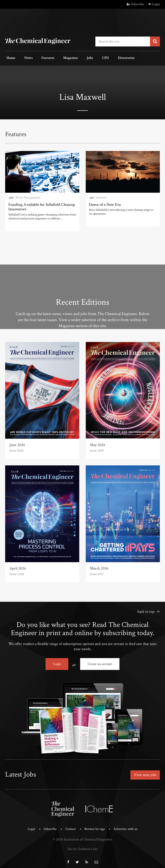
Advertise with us (127, 826)
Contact (70, 826)
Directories (110, 58)
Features (42, 58)
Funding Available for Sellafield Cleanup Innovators (40, 205)
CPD (92, 58)
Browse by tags (95, 826)
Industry (101, 196)
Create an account (100, 662)
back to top (146, 610)
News (25, 58)
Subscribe (135, 4)
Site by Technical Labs (82, 845)
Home (10, 58)
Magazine (62, 58)
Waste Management (28, 196)
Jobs (79, 58)
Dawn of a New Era (104, 203)
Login (154, 4)
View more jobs (144, 772)
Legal (30, 826)
